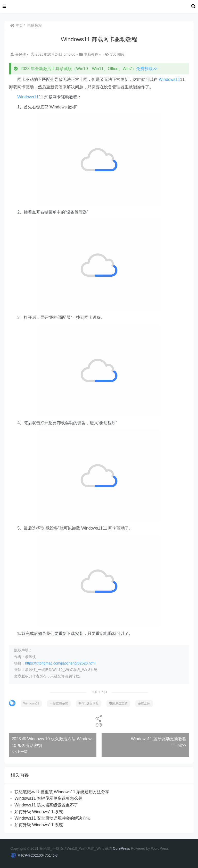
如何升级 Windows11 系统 (39, 812)
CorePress (121, 848)
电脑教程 (35, 25)
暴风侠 (19, 54)
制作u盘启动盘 (89, 703)
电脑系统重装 (118, 703)
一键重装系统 (59, 703)
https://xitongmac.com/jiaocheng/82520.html (60, 663)
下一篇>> (179, 745)
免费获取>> (147, 69)
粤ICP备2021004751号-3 (38, 855)
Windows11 (170, 79)
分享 (99, 721)
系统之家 (144, 703)
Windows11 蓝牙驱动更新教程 (159, 739)
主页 (16, 25)
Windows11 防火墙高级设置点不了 (46, 805)
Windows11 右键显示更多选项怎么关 (48, 798)
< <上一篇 (20, 752)
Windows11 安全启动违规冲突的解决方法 (52, 818)
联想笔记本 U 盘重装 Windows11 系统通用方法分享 (62, 792)
